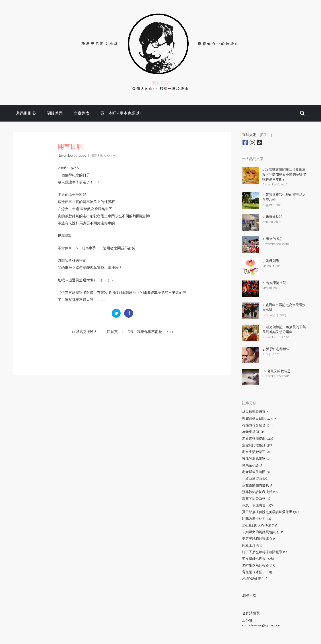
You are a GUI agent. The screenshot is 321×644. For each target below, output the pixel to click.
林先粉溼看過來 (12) (257, 412)
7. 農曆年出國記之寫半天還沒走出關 (284, 308)
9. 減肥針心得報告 (276, 349)
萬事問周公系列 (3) (256, 499)
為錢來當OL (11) (254, 432)
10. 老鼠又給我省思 (277, 371)
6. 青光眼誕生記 (274, 283)
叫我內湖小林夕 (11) (257, 519)
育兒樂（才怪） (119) (258, 572)
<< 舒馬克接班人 (84, 332)
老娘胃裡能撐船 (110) (258, 439)
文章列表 (82, 113)
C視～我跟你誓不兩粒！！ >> (151, 332)
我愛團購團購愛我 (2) (258, 485)
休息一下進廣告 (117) (257, 505)
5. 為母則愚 (271, 261)
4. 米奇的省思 (273, 239)
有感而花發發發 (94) (257, 425)
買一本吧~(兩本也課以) (120, 113)
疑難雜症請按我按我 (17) (260, 492)
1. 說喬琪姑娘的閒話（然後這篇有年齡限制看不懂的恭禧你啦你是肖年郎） (284, 174)
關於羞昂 (55, 113)
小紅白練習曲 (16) (255, 479)
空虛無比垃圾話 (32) (257, 445)
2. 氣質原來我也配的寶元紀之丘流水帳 (284, 197)
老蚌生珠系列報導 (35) (259, 565)
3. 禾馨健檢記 (272, 217)
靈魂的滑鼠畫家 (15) (257, 459)
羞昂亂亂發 (26, 113)
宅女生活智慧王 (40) (257, 452)
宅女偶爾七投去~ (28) (258, 559)
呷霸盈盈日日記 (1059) (259, 418)
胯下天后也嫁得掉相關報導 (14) (265, 552)
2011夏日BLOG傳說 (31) (260, 525)
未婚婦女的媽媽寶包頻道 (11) (263, 532)
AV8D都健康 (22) (255, 579)
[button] (302, 113)
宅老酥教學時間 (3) (256, 472)
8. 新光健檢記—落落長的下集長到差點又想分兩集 (284, 330)
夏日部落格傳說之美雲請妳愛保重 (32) (270, 512)
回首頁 (112, 332)
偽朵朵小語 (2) (253, 465)
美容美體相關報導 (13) (258, 539)
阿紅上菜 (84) (252, 545)
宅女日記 (160, 83)
